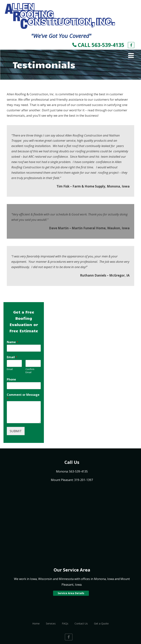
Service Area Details (71, 593)
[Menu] (131, 55)
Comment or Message (23, 397)
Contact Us (81, 623)
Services (51, 623)
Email (12, 357)
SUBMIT (16, 431)
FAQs (65, 623)
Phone (11, 379)
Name (12, 342)
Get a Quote (101, 623)
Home (36, 623)
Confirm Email (30, 371)
